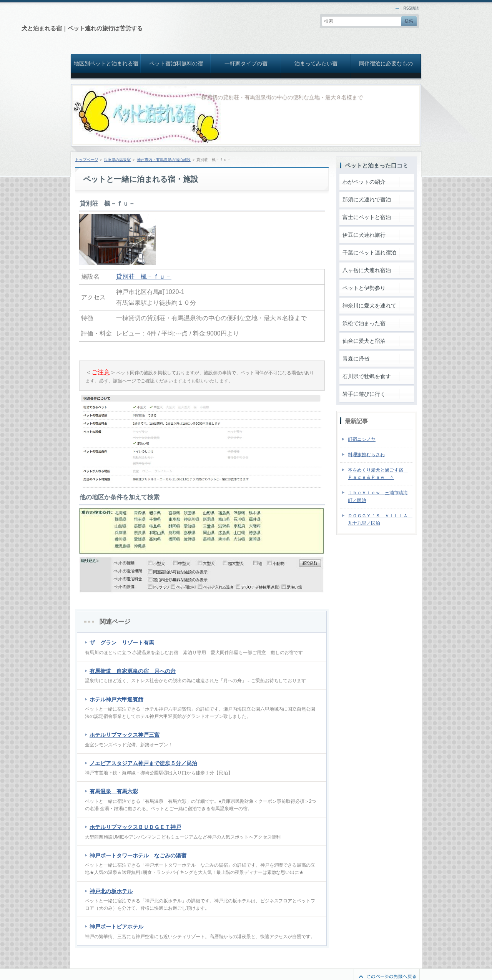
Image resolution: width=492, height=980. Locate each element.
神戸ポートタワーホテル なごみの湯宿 (138, 855)
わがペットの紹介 (364, 182)
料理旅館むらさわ (366, 455)
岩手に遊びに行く (364, 394)
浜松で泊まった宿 (364, 323)
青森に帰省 (356, 359)
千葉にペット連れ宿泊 (369, 252)
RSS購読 (411, 8)
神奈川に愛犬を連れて (369, 306)
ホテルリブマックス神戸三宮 (125, 735)
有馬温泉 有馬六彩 (114, 791)
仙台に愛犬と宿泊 (364, 341)
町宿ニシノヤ (362, 439)
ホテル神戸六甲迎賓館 (116, 699)
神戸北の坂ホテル (111, 891)
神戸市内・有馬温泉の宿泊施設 (164, 160)
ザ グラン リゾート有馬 (122, 643)
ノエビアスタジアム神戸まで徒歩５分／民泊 (143, 763)
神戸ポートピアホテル (116, 927)
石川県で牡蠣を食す (367, 376)
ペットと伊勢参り (364, 288)
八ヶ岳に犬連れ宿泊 (367, 270)
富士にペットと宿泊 (367, 217)
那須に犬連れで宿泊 (367, 199)
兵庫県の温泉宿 (117, 160)
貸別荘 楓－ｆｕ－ (144, 277)
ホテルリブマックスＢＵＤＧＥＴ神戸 (135, 827)
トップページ (86, 160)
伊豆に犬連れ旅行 (364, 235)
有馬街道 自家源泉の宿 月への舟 (133, 671)
